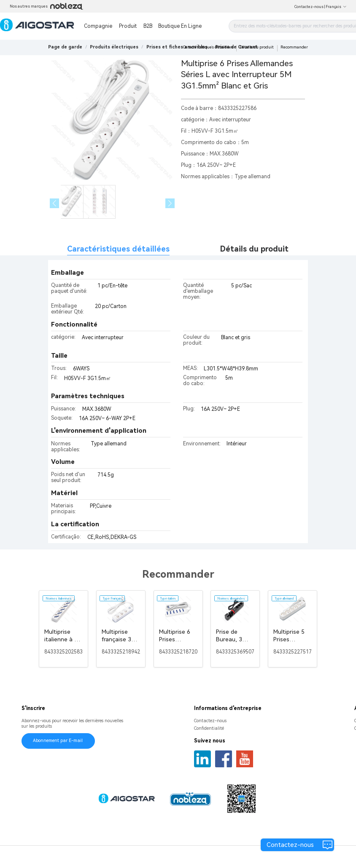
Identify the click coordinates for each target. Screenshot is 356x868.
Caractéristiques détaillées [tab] (118, 249)
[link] (114, 47)
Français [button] (336, 7)
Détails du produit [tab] (254, 249)
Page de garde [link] (65, 47)
